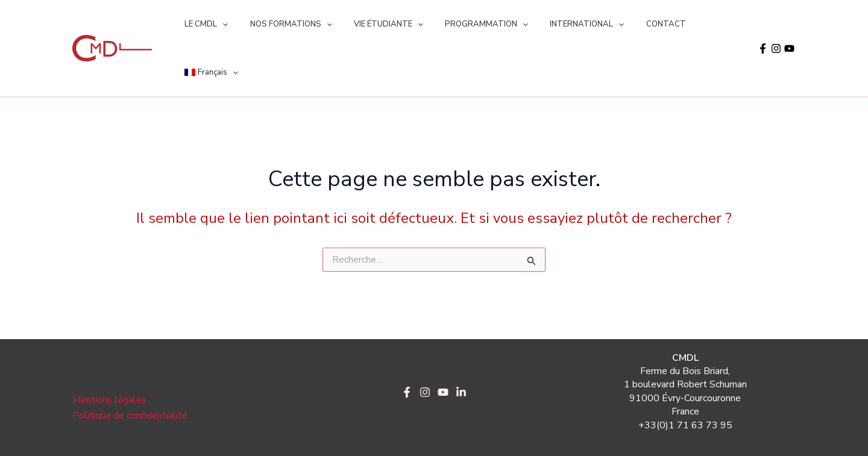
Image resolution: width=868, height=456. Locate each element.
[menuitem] (693, 24)
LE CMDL (203, 24)
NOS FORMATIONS (281, 24)
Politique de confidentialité (130, 367)
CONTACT (631, 24)
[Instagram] (776, 24)
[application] (219, 24)
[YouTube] (789, 24)
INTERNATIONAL (558, 24)
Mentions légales (109, 352)
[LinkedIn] (461, 344)
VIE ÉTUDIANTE (373, 24)
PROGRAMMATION (464, 24)
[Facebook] (763, 24)
